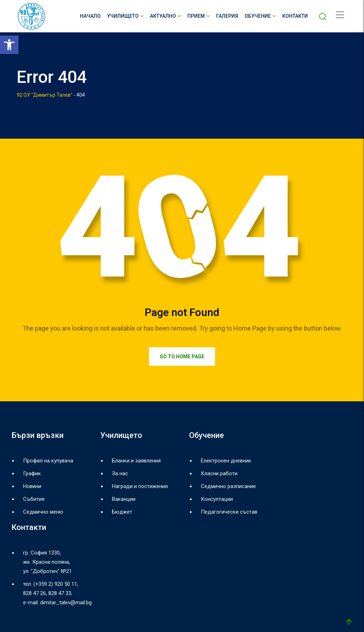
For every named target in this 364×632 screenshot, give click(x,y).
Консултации (217, 499)
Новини (32, 486)
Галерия (227, 16)
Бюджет (122, 512)
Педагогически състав (229, 512)
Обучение (258, 16)
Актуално (163, 16)
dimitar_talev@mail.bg (66, 602)
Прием (196, 16)
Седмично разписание (228, 486)
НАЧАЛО (90, 16)
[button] (9, 45)
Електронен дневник (226, 461)
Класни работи (219, 473)
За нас (120, 473)
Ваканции (124, 499)
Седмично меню (43, 512)
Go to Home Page (182, 357)
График (32, 473)
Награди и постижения (140, 486)
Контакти (295, 16)
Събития (34, 499)
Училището (123, 16)
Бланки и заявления (136, 461)
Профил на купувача (48, 461)
